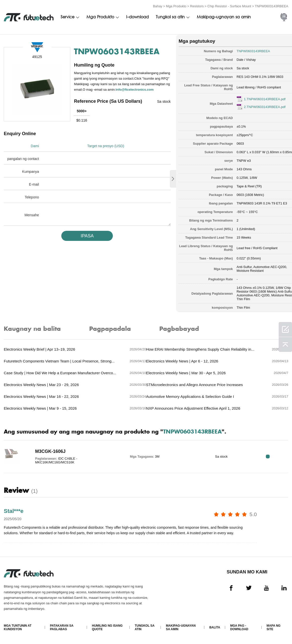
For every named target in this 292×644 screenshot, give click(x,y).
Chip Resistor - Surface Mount (229, 6)
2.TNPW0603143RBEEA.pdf (257, 106)
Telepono (32, 202)
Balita (215, 628)
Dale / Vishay (239, 59)
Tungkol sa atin (170, 17)
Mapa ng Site (274, 628)
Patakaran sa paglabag (62, 628)
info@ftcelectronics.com (101, 94)
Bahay (158, 6)
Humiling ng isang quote (107, 628)
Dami (35, 151)
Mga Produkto (176, 6)
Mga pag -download (239, 628)
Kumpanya (31, 176)
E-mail (34, 189)
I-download (137, 17)
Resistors (197, 6)
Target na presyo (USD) (107, 151)
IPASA (85, 241)
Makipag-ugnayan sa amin (224, 17)
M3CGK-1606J (48, 451)
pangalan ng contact (23, 164)
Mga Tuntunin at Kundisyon (18, 628)
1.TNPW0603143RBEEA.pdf (257, 98)
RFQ (273, 456)
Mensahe (32, 220)
